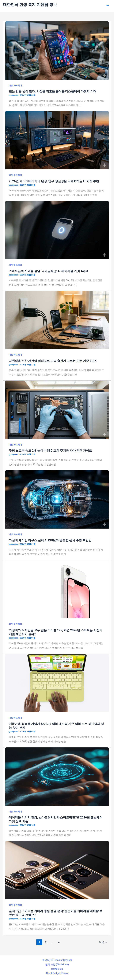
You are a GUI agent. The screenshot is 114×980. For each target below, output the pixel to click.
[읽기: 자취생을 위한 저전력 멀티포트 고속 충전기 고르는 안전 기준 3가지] (57, 320)
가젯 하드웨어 (15, 85)
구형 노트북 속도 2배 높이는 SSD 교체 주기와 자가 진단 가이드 (50, 451)
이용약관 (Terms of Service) (57, 960)
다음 (103, 942)
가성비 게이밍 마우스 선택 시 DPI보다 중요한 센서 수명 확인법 (50, 540)
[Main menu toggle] (108, 5)
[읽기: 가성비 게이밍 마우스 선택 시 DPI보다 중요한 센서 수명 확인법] (57, 499)
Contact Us (57, 969)
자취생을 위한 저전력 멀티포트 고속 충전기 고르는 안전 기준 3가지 (53, 361)
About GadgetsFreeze (57, 973)
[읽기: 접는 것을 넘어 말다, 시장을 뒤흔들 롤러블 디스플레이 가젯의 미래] (57, 50)
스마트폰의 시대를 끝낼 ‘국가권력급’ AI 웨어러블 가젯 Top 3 (48, 271)
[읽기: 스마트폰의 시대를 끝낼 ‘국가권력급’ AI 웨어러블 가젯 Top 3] (57, 230)
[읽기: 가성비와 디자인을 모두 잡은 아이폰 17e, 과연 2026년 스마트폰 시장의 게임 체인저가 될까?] (57, 589)
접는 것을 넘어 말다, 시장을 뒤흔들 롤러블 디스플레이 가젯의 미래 (53, 91)
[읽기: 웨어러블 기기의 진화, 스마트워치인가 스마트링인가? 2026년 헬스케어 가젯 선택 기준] (57, 776)
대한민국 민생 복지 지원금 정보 (30, 5)
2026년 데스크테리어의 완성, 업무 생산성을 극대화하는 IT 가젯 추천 (54, 181)
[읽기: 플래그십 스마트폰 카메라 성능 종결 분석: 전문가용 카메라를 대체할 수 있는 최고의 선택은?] (57, 870)
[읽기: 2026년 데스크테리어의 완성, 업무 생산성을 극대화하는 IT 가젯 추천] (57, 140)
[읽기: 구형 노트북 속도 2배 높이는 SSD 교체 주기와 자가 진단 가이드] (57, 409)
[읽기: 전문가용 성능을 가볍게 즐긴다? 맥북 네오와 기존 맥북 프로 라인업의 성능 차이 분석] (57, 683)
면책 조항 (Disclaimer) (57, 964)
